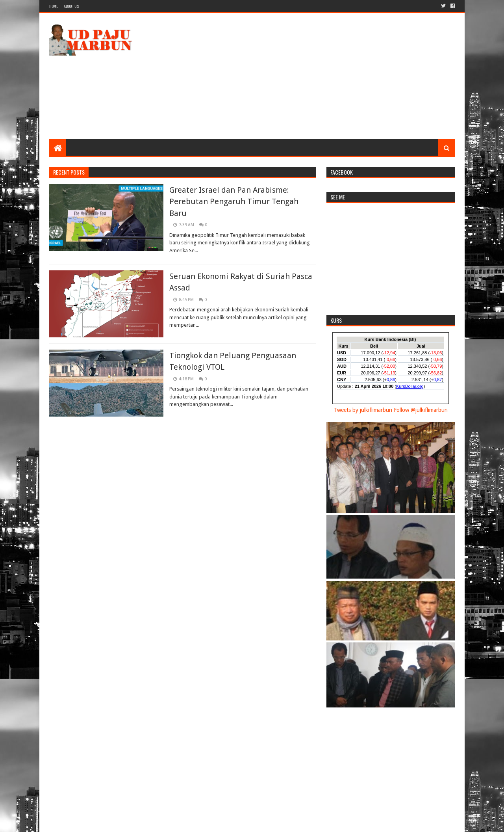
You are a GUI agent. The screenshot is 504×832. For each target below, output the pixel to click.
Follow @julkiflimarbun (421, 410)
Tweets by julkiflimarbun (363, 410)
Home (54, 6)
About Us (71, 6)
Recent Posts (69, 172)
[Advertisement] (311, 76)
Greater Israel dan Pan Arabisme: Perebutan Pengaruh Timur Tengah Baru (234, 202)
